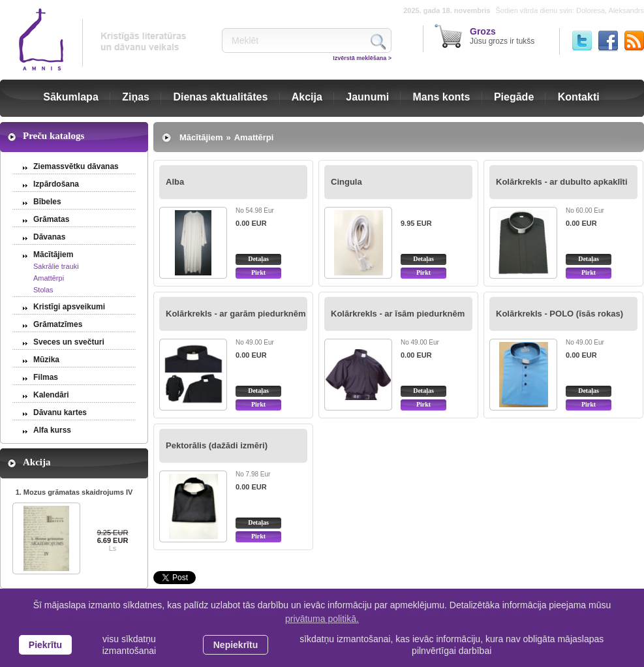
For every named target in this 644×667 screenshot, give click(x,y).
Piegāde (514, 97)
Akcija (307, 97)
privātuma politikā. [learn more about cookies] (322, 619)
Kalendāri (51, 395)
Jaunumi (367, 97)
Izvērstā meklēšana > (362, 58)
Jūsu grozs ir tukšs (502, 36)
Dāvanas (49, 237)
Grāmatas (51, 219)
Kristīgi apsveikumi (69, 307)
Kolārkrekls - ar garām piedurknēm (236, 314)
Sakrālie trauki (56, 266)
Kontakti (579, 97)
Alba (175, 182)
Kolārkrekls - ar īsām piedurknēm (398, 314)
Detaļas (258, 259)
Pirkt (258, 272)
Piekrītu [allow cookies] (45, 645)
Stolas (43, 290)
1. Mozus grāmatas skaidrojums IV (74, 492)
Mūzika (46, 360)
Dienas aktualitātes (220, 97)
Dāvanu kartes (60, 412)
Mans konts (442, 97)
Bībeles (47, 202)
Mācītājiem (53, 255)
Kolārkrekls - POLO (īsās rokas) (560, 314)
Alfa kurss (52, 430)
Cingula (346, 182)
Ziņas (136, 97)
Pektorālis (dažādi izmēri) (217, 445)
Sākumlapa (70, 97)
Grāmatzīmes (58, 324)
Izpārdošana (56, 184)
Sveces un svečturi (69, 342)
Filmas (46, 377)
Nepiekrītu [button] (236, 645)
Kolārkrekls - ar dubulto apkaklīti (562, 182)
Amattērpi (49, 278)
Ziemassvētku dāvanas (76, 166)
